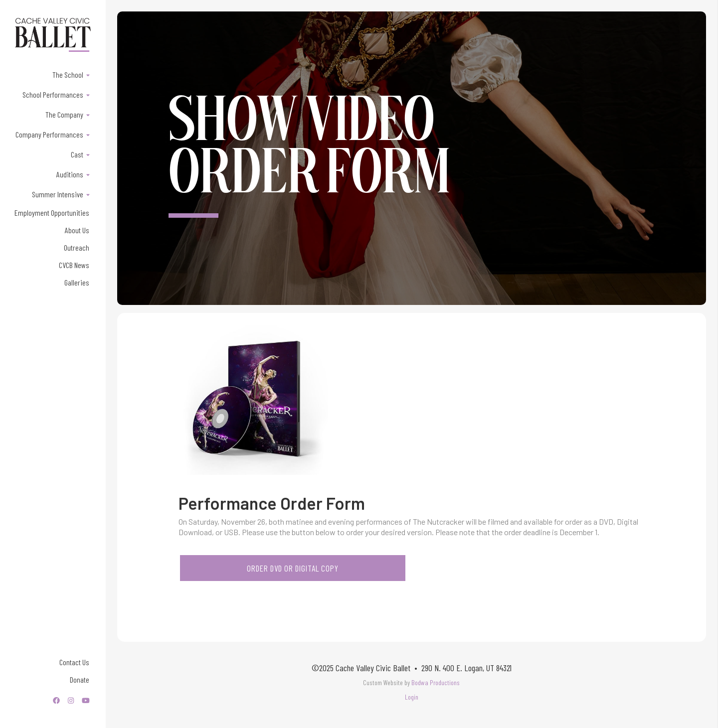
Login (412, 697)
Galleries (77, 282)
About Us (77, 230)
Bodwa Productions (436, 682)
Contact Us (74, 662)
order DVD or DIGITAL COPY (293, 568)
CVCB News (74, 265)
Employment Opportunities (52, 213)
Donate (80, 679)
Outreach (77, 247)
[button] (53, 74)
